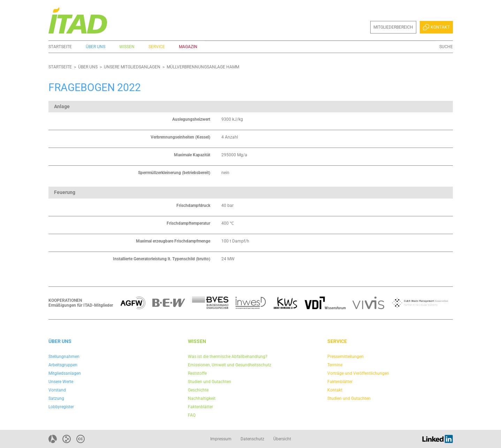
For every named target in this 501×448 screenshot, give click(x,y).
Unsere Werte (61, 382)
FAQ (192, 415)
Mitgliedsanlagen (65, 373)
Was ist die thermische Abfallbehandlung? (228, 357)
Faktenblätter (200, 407)
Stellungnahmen (64, 357)
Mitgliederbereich (393, 27)
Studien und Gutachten (210, 382)
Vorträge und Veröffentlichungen (358, 373)
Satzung (56, 398)
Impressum (221, 439)
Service (157, 47)
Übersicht (282, 439)
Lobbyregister (61, 407)
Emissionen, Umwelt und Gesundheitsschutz (230, 365)
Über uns (96, 47)
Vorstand (57, 390)
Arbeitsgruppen (63, 365)
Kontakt (436, 27)
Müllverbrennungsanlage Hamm (203, 67)
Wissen (127, 47)
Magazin (188, 47)
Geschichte (198, 390)
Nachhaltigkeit (202, 398)
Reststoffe (197, 373)
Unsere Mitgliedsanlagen (132, 67)
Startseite (60, 47)
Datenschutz (252, 439)
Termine (335, 365)
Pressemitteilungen (346, 357)
